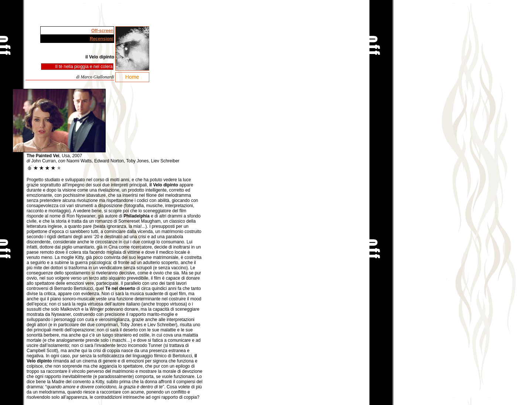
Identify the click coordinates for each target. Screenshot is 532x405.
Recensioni (102, 39)
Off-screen (102, 31)
